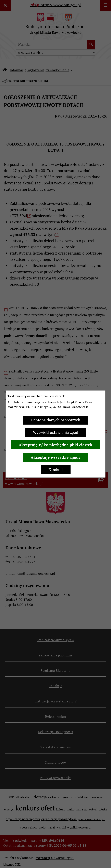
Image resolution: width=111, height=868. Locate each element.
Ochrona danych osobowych (55, 420)
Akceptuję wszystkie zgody (56, 457)
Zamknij (56, 470)
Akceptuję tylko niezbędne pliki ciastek (55, 445)
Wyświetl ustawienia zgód (56, 432)
